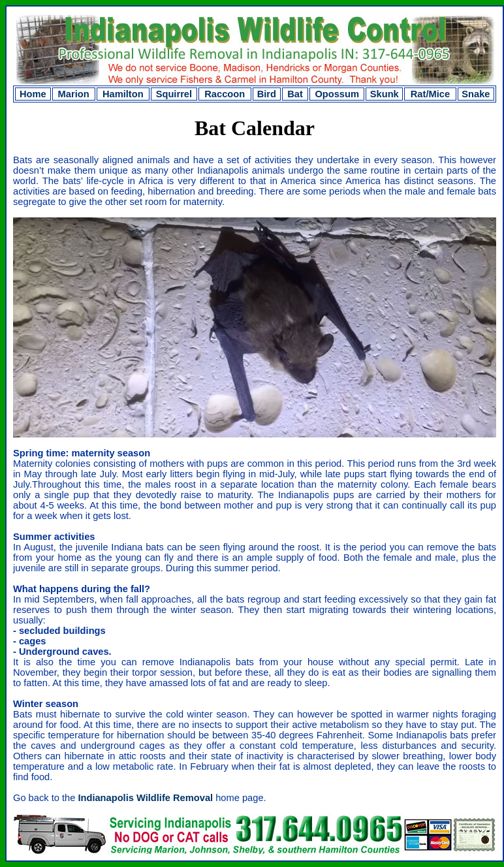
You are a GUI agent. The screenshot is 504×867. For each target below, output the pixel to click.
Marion (74, 94)
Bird (267, 94)
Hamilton (123, 94)
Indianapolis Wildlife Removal (145, 798)
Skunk (385, 94)
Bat (295, 94)
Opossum (337, 94)
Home (33, 94)
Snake (476, 94)
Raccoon (225, 94)
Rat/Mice (430, 94)
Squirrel (174, 94)
